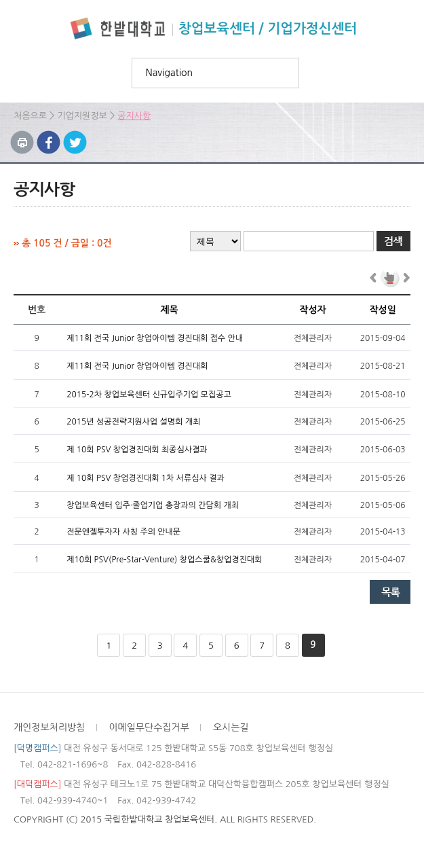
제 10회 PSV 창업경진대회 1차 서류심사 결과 (146, 478)
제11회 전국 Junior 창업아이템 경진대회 (137, 366)
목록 (390, 592)
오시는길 (231, 727)
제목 (169, 310)
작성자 (312, 310)
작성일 (382, 310)
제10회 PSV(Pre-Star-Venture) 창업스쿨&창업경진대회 (164, 560)
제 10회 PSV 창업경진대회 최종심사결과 (137, 450)
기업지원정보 (82, 116)
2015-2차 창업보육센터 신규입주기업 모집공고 (149, 395)
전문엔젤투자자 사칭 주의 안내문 (123, 532)
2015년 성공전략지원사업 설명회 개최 (133, 422)
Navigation (170, 73)
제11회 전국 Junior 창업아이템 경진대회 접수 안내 (155, 338)
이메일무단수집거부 (149, 727)
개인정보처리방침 (49, 727)
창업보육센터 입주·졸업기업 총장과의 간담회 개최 (153, 505)
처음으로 (30, 116)
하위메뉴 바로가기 (0, 0)
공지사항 (134, 116)
